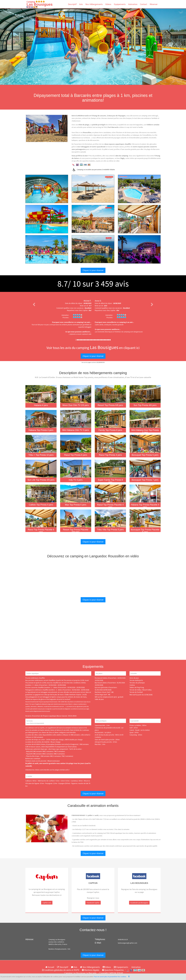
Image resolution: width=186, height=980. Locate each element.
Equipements (120, 4)
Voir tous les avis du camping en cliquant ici (93, 348)
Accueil (50, 967)
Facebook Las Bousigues (139, 903)
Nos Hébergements (94, 4)
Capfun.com (47, 903)
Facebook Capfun (93, 903)
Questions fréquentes (113, 970)
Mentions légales (91, 970)
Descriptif (72, 4)
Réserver (154, 4)
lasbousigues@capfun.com (128, 943)
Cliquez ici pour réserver (93, 270)
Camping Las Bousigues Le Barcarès (80, 973)
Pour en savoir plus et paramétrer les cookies (110, 977)
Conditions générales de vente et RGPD (61, 970)
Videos (108, 4)
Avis (81, 4)
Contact (144, 4)
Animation (133, 4)
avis (112, 284)
